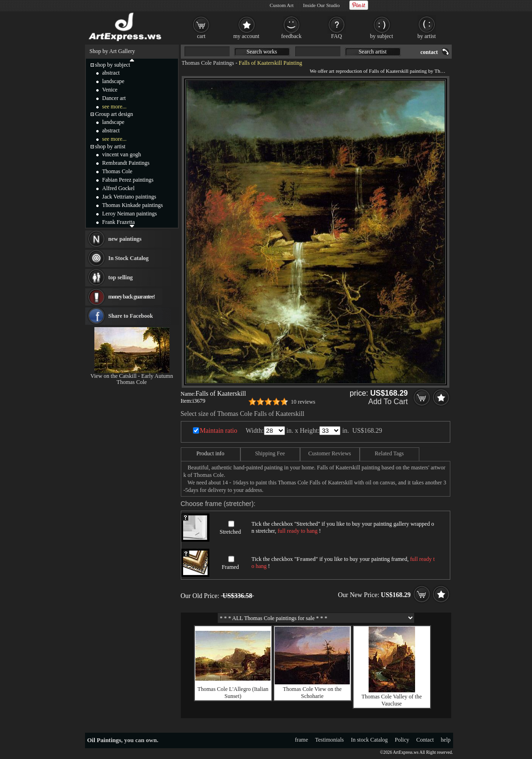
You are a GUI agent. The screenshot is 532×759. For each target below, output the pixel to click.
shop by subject (113, 65)
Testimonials (329, 740)
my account (247, 36)
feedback (291, 36)
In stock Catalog (369, 740)
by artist (427, 36)
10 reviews (303, 402)
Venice (110, 90)
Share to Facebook (131, 316)
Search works (262, 52)
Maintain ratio (219, 431)
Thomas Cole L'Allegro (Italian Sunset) (233, 693)
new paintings (125, 239)
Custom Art (281, 5)
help (446, 740)
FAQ (336, 36)
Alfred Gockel (119, 188)
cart (201, 36)
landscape (113, 81)
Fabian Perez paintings (128, 180)
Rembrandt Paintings (126, 163)
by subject (382, 36)
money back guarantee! (132, 297)
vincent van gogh (122, 154)
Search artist (373, 52)
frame (301, 740)
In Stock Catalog (129, 258)
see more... (115, 107)
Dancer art (114, 98)
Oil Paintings (104, 740)
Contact (425, 740)
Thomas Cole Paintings (208, 63)
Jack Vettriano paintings (129, 197)
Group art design (114, 114)
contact (429, 52)
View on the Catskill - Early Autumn (132, 376)
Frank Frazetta (119, 222)
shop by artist (111, 146)
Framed (230, 567)
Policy (402, 740)
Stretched (230, 532)
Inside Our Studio (321, 5)
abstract (111, 73)
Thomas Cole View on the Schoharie (312, 693)
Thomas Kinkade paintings (133, 205)
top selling (121, 277)
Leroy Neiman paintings (130, 214)
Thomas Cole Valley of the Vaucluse (392, 700)
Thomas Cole (117, 171)
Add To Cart (388, 402)
